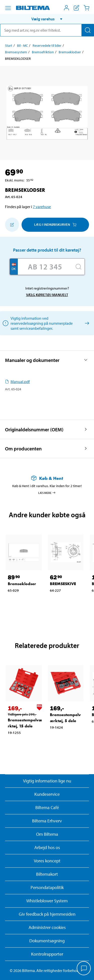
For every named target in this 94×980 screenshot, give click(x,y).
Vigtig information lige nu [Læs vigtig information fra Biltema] (47, 781)
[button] (47, 19)
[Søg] (88, 30)
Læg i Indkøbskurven (55, 224)
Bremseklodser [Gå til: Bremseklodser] (70, 52)
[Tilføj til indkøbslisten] (12, 225)
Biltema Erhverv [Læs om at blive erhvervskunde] (47, 821)
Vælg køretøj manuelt (47, 295)
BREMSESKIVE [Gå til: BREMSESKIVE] (63, 584)
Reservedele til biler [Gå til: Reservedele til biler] (47, 45)
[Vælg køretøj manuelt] (86, 323)
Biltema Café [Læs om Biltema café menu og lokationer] (47, 807)
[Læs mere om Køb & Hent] (47, 478)
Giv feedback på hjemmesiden (47, 914)
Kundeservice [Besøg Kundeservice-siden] (47, 794)
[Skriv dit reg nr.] (45, 267)
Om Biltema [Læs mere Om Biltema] (47, 834)
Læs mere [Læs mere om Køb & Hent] (47, 493)
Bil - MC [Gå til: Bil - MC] (22, 45)
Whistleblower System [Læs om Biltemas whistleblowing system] (47, 901)
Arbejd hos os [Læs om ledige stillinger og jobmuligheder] (47, 847)
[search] (47, 30)
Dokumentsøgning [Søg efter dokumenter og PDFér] (47, 941)
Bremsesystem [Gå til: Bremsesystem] (16, 52)
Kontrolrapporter (47, 954)
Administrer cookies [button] (47, 927)
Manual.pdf (17, 382)
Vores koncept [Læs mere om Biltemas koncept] (47, 861)
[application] (84, 969)
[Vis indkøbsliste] (76, 8)
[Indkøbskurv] (86, 8)
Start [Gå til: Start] (9, 45)
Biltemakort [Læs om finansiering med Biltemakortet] (47, 874)
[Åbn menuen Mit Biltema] (66, 8)
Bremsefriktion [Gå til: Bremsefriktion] (43, 52)
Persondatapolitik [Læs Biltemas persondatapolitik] (47, 887)
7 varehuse (42, 207)
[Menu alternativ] (8, 8)
